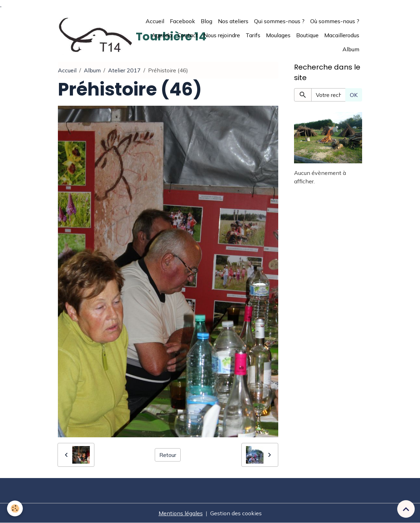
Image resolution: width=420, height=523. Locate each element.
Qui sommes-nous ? (279, 21)
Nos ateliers (233, 21)
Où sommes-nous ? (335, 21)
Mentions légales (181, 513)
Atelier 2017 (124, 70)
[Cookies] (15, 508)
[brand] (95, 35)
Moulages (278, 35)
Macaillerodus (342, 35)
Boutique (307, 35)
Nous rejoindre (222, 35)
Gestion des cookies (236, 513)
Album (351, 49)
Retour (168, 455)
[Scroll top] (406, 509)
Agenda (162, 35)
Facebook (182, 21)
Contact (188, 35)
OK (354, 95)
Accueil (155, 21)
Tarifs (253, 35)
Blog (206, 21)
